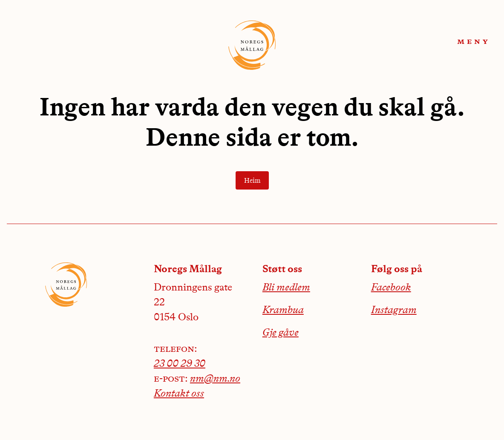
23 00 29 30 (180, 364)
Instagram (394, 311)
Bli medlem (286, 288)
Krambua (283, 311)
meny (474, 42)
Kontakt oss (179, 394)
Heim (252, 181)
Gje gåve (281, 333)
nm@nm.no (215, 379)
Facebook (391, 288)
